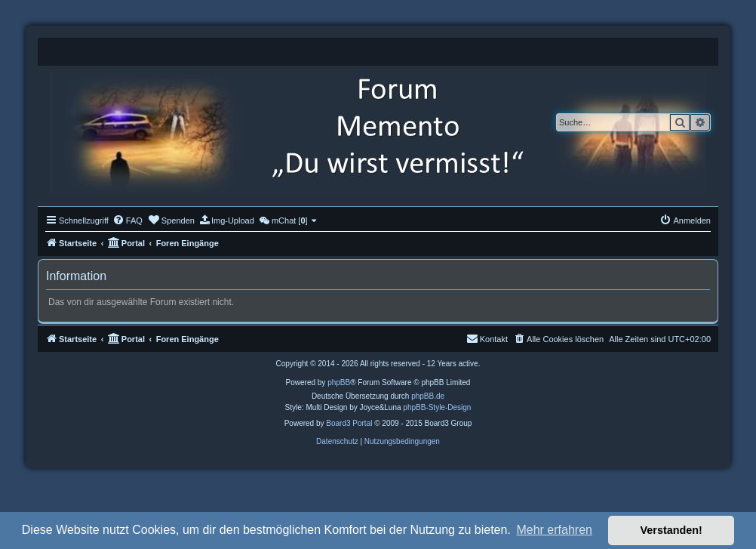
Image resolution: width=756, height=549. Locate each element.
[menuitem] (128, 221)
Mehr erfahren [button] (554, 530)
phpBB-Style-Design (437, 407)
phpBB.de (428, 396)
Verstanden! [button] (671, 530)
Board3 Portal (349, 423)
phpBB (339, 382)
